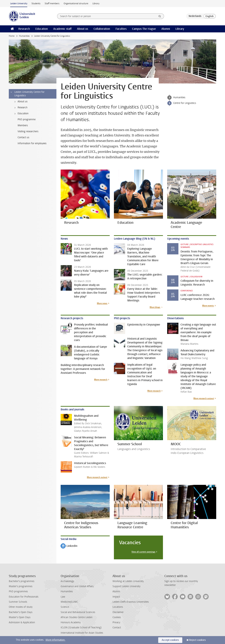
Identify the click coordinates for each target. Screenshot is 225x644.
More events (208, 306)
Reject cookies (197, 640)
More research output (204, 398)
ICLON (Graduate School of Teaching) (81, 628)
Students (36, 3)
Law (63, 597)
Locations (118, 607)
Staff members (52, 3)
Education (42, 29)
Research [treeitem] (20, 108)
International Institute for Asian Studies (82, 633)
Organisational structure (76, 3)
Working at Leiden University (128, 581)
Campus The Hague (144, 29)
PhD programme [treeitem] (27, 119)
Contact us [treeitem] (23, 137)
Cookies (117, 617)
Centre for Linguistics (185, 103)
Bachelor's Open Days (21, 612)
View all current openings (143, 552)
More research (101, 380)
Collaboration (102, 29)
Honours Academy (71, 622)
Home (12, 36)
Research (24, 29)
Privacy (116, 622)
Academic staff (62, 29)
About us (83, 29)
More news (102, 303)
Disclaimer (118, 612)
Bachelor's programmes (22, 581)
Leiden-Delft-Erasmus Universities (131, 602)
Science (65, 607)
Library (96, 3)
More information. (55, 640)
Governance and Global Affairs (77, 586)
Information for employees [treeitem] (32, 143)
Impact (116, 597)
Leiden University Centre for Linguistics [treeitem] (27, 94)
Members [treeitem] (23, 125)
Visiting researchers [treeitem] (28, 131)
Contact (117, 628)
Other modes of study (21, 607)
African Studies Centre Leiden (77, 617)
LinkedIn (69, 546)
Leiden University (19, 3)
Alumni (166, 29)
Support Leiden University (126, 586)
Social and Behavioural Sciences (78, 612)
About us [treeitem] (20, 102)
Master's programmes (21, 586)
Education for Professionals (24, 597)
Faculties (121, 29)
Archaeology (67, 581)
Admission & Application (22, 622)
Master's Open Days (20, 617)
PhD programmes (18, 591)
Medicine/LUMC (69, 602)
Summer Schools (18, 602)
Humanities (24, 36)
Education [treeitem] (21, 114)
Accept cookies (170, 640)
